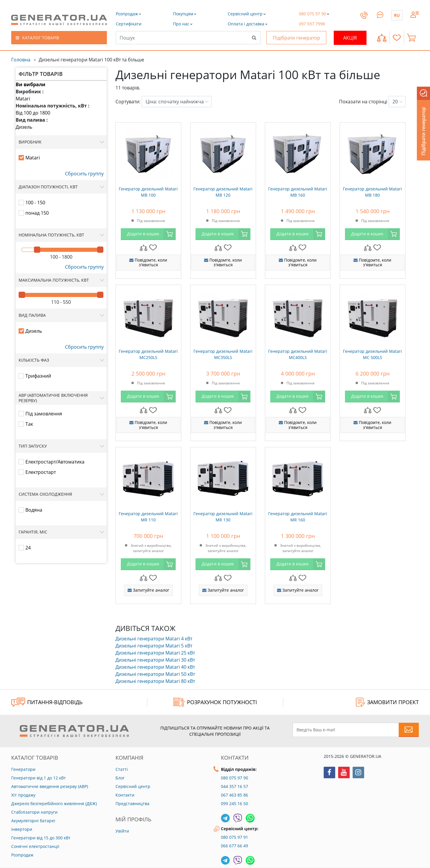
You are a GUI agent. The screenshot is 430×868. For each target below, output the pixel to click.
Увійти (122, 831)
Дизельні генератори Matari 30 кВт (155, 660)
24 (28, 548)
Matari (23, 99)
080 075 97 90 (234, 778)
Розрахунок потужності (215, 702)
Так (29, 424)
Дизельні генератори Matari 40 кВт (155, 667)
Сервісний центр (133, 786)
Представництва (132, 803)
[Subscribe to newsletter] (409, 730)
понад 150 (37, 213)
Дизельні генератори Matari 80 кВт (155, 681)
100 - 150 (35, 203)
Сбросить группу (84, 174)
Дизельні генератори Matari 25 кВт (155, 653)
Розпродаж (22, 855)
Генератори (23, 769)
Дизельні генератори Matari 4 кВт (154, 639)
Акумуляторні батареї (33, 821)
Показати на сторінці (363, 102)
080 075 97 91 (234, 837)
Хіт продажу (23, 795)
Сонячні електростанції (35, 846)
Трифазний (38, 376)
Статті (122, 769)
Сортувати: (128, 102)
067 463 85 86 (234, 795)
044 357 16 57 (234, 786)
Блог (120, 778)
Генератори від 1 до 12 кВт (39, 778)
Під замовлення (44, 414)
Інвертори (22, 829)
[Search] (254, 37)
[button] (129, 24)
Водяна (34, 510)
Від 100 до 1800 (33, 113)
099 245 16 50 (234, 803)
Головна (21, 60)
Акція (350, 38)
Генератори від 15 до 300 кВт (41, 838)
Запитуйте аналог (148, 590)
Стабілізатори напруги (34, 812)
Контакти (125, 795)
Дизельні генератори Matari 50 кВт (155, 674)
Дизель (24, 127)
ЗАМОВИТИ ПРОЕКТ (387, 702)
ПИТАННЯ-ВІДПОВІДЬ (47, 702)
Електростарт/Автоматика (55, 462)
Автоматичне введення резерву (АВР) (50, 786)
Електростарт (41, 472)
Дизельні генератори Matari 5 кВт (154, 646)
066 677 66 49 (234, 846)
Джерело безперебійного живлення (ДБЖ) (54, 803)
